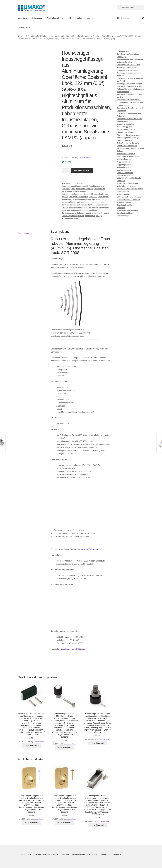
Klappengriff (88, 194)
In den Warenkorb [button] (31, 745)
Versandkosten (85, 158)
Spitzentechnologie (100, 200)
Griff (90, 208)
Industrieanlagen (78, 210)
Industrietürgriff (68, 200)
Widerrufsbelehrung (55, 18)
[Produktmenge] (66, 171)
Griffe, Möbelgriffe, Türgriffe (36, 36)
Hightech (91, 205)
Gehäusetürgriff (74, 202)
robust (84, 205)
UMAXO (81, 216)
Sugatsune (66, 210)
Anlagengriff (83, 197)
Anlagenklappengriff (70, 218)
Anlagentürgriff (102, 205)
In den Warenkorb (82, 171)
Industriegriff (99, 194)
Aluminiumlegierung (83, 200)
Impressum (91, 18)
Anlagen (99, 216)
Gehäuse (65, 205)
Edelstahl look (91, 210)
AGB (70, 18)
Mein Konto (23, 18)
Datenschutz (37, 18)
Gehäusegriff (103, 197)
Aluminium (86, 202)
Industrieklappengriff (101, 208)
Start (22, 36)
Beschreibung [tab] (24, 233)
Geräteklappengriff (69, 216)
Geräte (64, 202)
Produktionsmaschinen (78, 208)
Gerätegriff (73, 197)
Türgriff (65, 208)
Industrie (106, 213)
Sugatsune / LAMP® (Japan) (73, 649)
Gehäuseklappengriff (70, 213)
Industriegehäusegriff (93, 213)
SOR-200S (93, 197)
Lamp (81, 213)
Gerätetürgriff (75, 205)
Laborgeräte (77, 194)
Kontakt (79, 18)
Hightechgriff (90, 216)
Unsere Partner (24, 27)
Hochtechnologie (98, 202)
